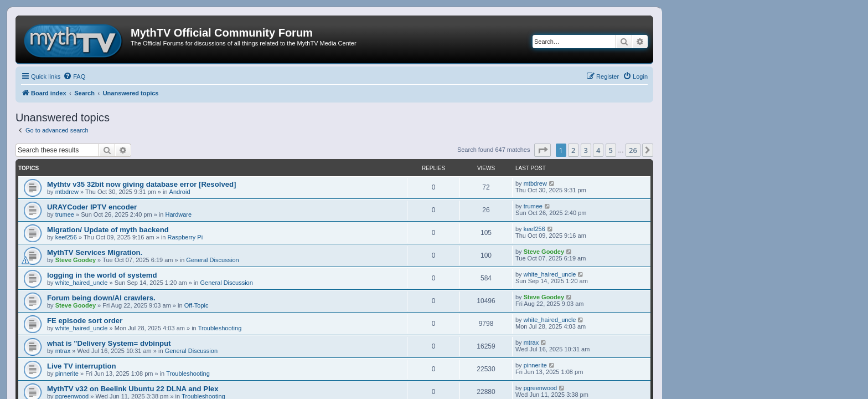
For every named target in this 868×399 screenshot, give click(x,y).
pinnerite (67, 374)
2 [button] (573, 150)
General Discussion (212, 260)
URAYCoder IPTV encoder (92, 207)
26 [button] (633, 150)
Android (180, 192)
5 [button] (611, 150)
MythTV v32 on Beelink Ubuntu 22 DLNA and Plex (133, 389)
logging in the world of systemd (102, 275)
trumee (65, 214)
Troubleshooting (220, 328)
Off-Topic (197, 305)
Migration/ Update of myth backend (108, 230)
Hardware (178, 214)
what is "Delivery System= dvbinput (109, 343)
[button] (542, 150)
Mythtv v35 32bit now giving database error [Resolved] (142, 184)
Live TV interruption (82, 366)
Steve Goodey (76, 260)
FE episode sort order (85, 321)
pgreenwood (541, 388)
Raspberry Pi (185, 237)
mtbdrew (67, 192)
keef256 (66, 237)
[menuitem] (74, 76)
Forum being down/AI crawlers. (101, 298)
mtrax (63, 351)
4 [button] (598, 150)
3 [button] (586, 150)
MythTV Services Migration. (95, 252)
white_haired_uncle (82, 283)
